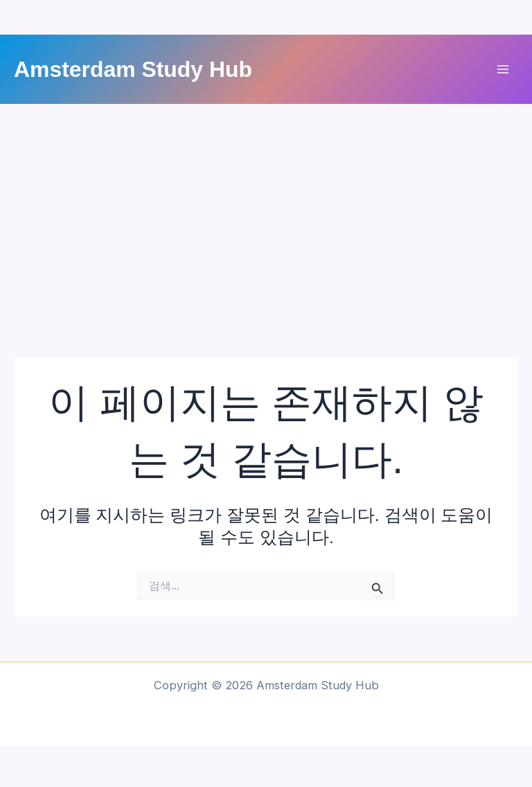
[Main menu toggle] (503, 70)
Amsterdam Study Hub (133, 69)
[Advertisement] (266, 208)
